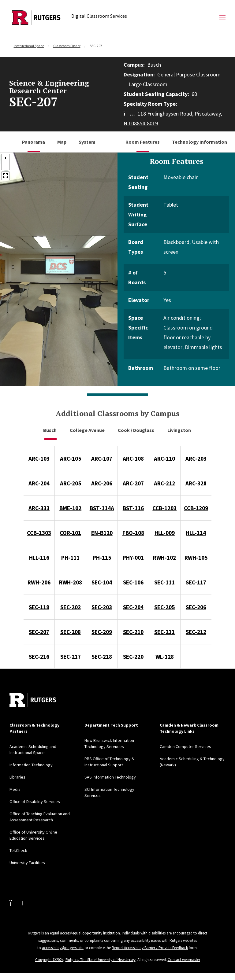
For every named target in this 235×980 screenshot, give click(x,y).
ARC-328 (196, 483)
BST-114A (102, 508)
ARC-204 (39, 483)
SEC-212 (196, 632)
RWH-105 (196, 558)
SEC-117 (196, 582)
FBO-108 (133, 533)
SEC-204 (133, 607)
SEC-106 (133, 582)
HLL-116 (39, 558)
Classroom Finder (67, 46)
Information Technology (31, 765)
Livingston (180, 430)
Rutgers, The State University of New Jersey (101, 960)
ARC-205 (71, 483)
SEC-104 (102, 582)
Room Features (143, 142)
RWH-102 (164, 558)
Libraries (17, 777)
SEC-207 (39, 632)
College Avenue (88, 430)
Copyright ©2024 (49, 960)
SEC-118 (39, 607)
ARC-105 (71, 459)
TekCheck (18, 850)
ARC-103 (39, 459)
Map (62, 142)
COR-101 (70, 533)
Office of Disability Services (35, 801)
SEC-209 (102, 632)
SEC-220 (133, 657)
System (87, 142)
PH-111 (70, 558)
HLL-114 (196, 533)
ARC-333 (39, 508)
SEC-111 (164, 582)
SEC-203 (102, 607)
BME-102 (70, 508)
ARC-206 (102, 483)
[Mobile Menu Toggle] (222, 17)
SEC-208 (71, 632)
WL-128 (165, 657)
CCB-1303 (39, 533)
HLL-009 (165, 533)
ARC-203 (196, 459)
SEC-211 (164, 632)
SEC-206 (196, 607)
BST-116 (133, 508)
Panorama (34, 142)
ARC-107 (102, 459)
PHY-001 (133, 558)
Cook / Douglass (136, 430)
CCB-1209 (196, 508)
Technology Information (200, 142)
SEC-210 (133, 632)
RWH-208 (71, 582)
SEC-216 (39, 657)
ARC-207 (133, 483)
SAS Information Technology (110, 777)
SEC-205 (164, 607)
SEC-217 (71, 657)
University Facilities (27, 863)
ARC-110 (164, 459)
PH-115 (102, 558)
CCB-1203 (164, 508)
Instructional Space (29, 46)
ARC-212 (164, 483)
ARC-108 (133, 459)
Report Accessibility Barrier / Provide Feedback (150, 948)
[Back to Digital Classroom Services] (36, 18)
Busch (50, 430)
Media (15, 789)
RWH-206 (39, 582)
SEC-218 (102, 657)
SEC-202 (71, 607)
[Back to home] (33, 700)
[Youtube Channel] (17, 903)
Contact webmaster (184, 960)
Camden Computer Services (185, 746)
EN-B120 (102, 533)
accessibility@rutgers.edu (63, 948)
